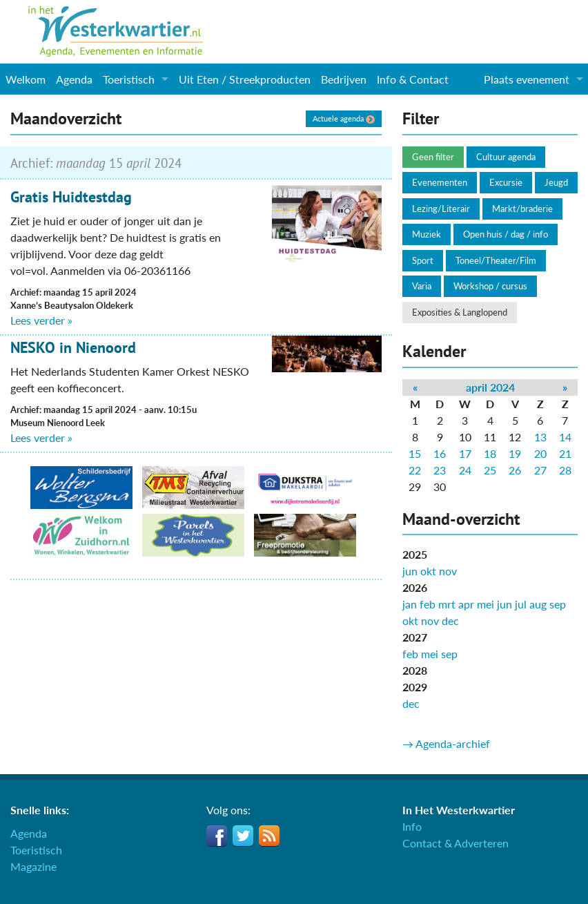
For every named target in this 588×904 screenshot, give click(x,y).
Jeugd (556, 182)
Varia (422, 286)
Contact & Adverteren (455, 843)
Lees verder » (41, 320)
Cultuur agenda (506, 157)
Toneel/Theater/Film (496, 260)
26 (515, 470)
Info (412, 826)
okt (428, 571)
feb (428, 604)
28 (565, 470)
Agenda (74, 79)
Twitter (243, 836)
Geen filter (433, 157)
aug (538, 604)
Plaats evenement (527, 79)
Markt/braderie (522, 209)
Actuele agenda (344, 118)
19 (515, 453)
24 (465, 470)
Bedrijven (344, 79)
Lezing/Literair (441, 209)
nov (448, 571)
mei (486, 604)
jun (410, 571)
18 (490, 453)
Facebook (217, 836)
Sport (423, 260)
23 (440, 470)
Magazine (33, 866)
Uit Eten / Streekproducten (245, 79)
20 (540, 453)
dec (450, 621)
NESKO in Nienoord (73, 347)
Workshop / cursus (490, 286)
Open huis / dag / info (506, 234)
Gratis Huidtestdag (71, 197)
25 (490, 470)
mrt (447, 604)
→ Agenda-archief (446, 743)
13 (540, 437)
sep (558, 604)
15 (415, 453)
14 (565, 437)
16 (440, 453)
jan (410, 604)
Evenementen (440, 182)
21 (565, 453)
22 (415, 470)
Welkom (26, 79)
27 (540, 470)
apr (466, 604)
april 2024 (490, 387)
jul (521, 604)
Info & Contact (413, 79)
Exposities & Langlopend (460, 312)
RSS (269, 836)
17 (465, 453)
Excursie (506, 182)
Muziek (427, 234)
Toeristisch (129, 79)
